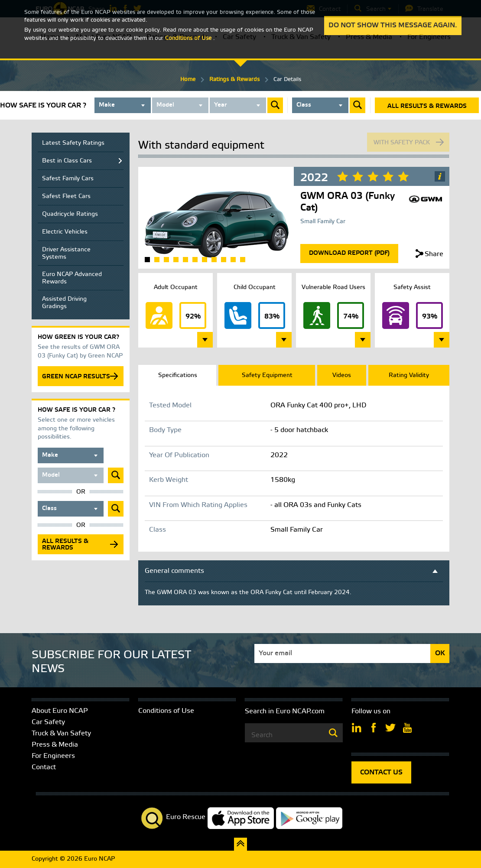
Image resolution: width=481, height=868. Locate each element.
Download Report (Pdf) (349, 253)
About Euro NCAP (60, 711)
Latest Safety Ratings (73, 143)
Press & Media (55, 745)
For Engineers (53, 756)
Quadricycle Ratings (70, 214)
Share (434, 254)
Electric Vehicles (65, 232)
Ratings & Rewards (234, 80)
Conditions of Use (166, 711)
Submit (275, 105)
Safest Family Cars (68, 179)
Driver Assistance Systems (66, 254)
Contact (44, 767)
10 (233, 260)
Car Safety (48, 722)
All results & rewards (427, 106)
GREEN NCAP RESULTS (76, 377)
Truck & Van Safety (61, 733)
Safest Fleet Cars (66, 197)
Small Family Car (323, 222)
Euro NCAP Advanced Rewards (72, 278)
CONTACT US (381, 772)
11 (243, 260)
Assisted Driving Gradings (64, 303)
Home (188, 80)
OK (440, 653)
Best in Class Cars (67, 161)
